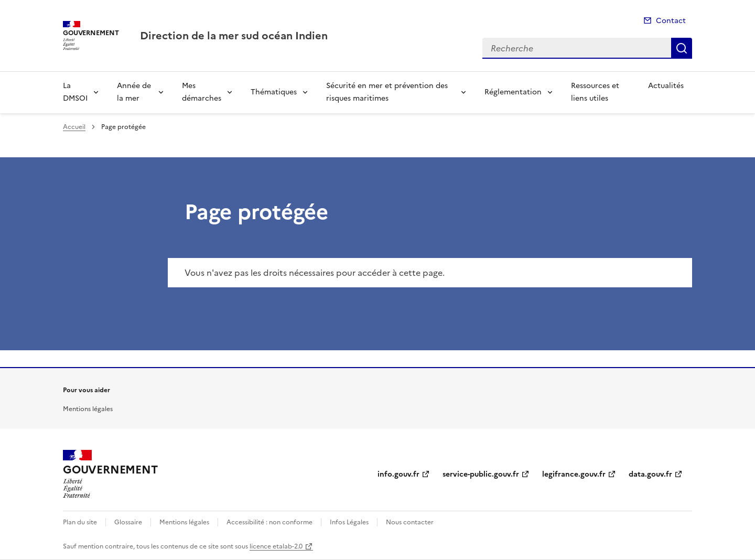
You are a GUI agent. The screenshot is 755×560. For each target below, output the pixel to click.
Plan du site (80, 522)
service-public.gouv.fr (481, 474)
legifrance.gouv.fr (574, 474)
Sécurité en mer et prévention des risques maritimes (387, 92)
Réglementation (513, 92)
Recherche (682, 48)
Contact (671, 21)
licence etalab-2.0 (276, 546)
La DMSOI (75, 92)
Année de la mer (134, 92)
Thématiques (274, 92)
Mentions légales (88, 409)
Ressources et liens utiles (595, 92)
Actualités (666, 86)
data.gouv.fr (650, 474)
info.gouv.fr (398, 474)
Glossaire (128, 522)
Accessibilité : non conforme (269, 522)
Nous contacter (410, 522)
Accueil (74, 127)
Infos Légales (349, 522)
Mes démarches (202, 92)
